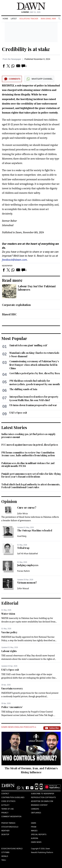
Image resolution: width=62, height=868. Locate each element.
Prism (34, 827)
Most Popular (14, 338)
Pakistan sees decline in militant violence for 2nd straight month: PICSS (28, 465)
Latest (14, 19)
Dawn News (36, 842)
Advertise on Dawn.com (42, 801)
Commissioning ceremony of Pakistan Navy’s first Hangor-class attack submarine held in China (34, 365)
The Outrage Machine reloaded (35, 530)
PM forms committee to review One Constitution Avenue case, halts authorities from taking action (28, 454)
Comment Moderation (11, 817)
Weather (5, 831)
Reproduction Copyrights (43, 797)
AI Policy (5, 805)
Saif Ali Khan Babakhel (28, 554)
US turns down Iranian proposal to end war (33, 405)
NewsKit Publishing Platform (42, 852)
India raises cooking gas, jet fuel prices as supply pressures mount (28, 436)
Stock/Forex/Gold (10, 827)
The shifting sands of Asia (23, 389)
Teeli (4, 860)
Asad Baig (22, 536)
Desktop (5, 835)
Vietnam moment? (27, 583)
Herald (5, 856)
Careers (35, 809)
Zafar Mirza (22, 514)
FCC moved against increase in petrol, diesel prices (30, 445)
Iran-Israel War (48, 19)
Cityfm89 (5, 852)
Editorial (10, 603)
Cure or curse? (27, 508)
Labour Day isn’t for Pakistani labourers (37, 288)
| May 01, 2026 (31, 12)
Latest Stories (14, 427)
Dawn (34, 823)
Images (34, 831)
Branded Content (39, 805)
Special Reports (39, 835)
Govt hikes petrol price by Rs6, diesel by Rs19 (35, 373)
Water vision (8, 614)
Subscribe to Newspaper (43, 794)
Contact (5, 794)
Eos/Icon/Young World (12, 849)
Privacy (5, 813)
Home (5, 19)
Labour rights (9, 651)
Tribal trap (23, 548)
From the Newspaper (12, 59)
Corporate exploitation (16, 305)
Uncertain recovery (12, 688)
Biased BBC (9, 314)
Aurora (35, 838)
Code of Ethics (8, 801)
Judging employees (28, 565)
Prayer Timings (8, 823)
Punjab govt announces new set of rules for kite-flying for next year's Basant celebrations (31, 475)
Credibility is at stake (26, 49)
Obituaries (36, 813)
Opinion (9, 501)
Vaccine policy (9, 632)
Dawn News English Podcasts (19, 727)
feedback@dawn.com (14, 260)
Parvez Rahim (23, 571)
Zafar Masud (23, 588)
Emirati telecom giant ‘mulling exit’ (29, 345)
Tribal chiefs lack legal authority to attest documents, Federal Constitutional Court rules (31, 486)
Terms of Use (8, 809)
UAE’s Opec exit (18, 413)
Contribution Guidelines (13, 797)
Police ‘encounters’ (12, 707)
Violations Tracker (29, 19)
